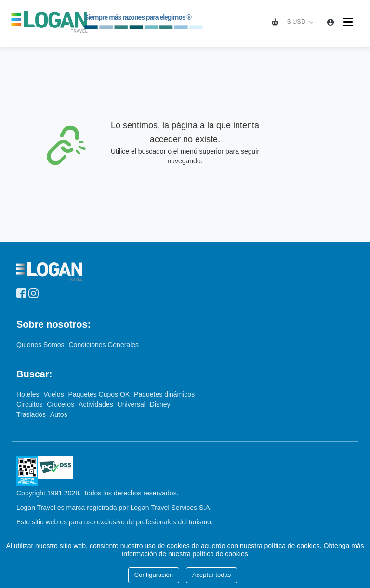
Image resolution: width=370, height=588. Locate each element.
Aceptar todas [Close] (211, 575)
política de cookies (220, 554)
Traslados (32, 414)
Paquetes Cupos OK (100, 394)
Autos (59, 414)
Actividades (97, 404)
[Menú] (349, 22)
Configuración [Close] (154, 575)
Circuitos (30, 404)
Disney (160, 404)
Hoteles (29, 394)
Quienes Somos (41, 345)
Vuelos (54, 394)
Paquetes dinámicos (164, 394)
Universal (132, 404)
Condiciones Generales (104, 345)
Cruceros (61, 404)
